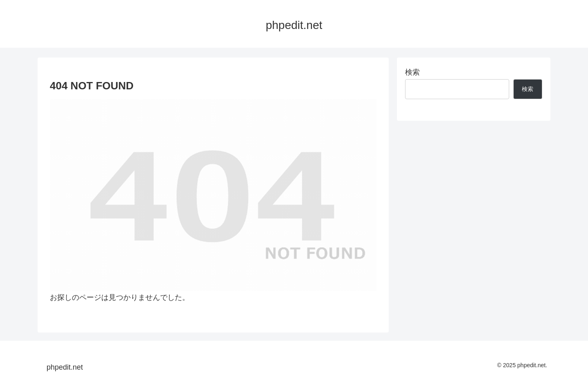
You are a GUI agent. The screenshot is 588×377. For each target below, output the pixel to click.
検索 (412, 72)
